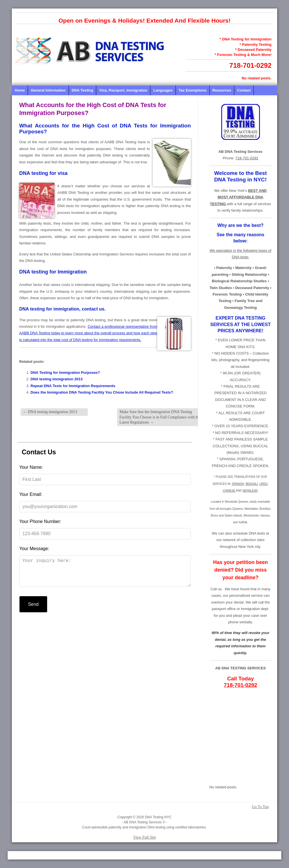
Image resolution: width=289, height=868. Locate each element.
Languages (163, 90)
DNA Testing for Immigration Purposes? (65, 373)
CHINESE (229, 491)
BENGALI (252, 484)
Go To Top (260, 807)
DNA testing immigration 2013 (56, 379)
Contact (244, 90)
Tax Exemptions (193, 90)
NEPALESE (250, 491)
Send (33, 610)
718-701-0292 (250, 65)
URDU (263, 484)
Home (20, 90)
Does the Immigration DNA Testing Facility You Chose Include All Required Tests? (102, 392)
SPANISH (238, 484)
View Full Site (145, 837)
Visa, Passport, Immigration (123, 90)
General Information (48, 90)
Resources (222, 90)
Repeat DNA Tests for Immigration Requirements (73, 386)
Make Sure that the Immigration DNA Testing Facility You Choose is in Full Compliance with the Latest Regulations (160, 417)
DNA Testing (83, 90)
